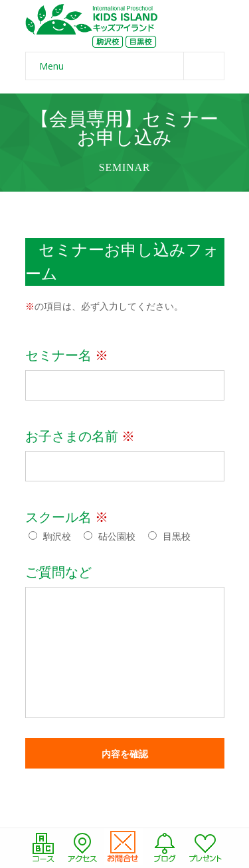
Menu (131, 66)
